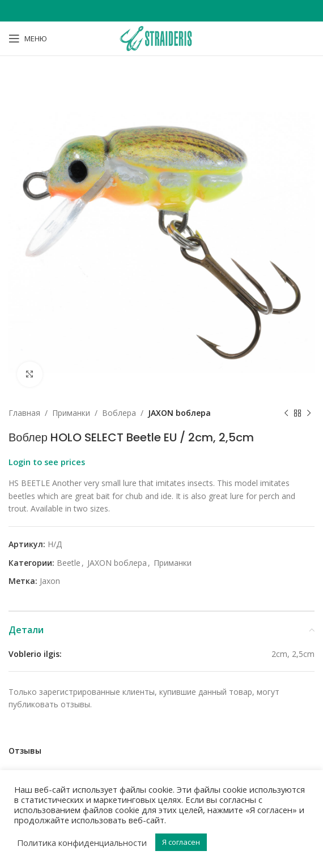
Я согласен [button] (181, 842)
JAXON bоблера (179, 413)
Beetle (69, 563)
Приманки (71, 413)
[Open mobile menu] (28, 38)
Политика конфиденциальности (82, 843)
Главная (24, 413)
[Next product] (309, 413)
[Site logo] (161, 38)
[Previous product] (286, 413)
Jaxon (50, 581)
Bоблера (119, 413)
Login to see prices (47, 462)
